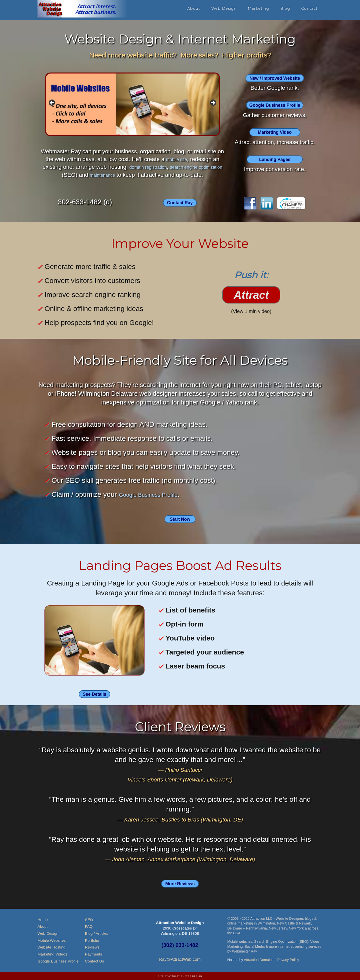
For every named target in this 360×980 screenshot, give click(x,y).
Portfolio (92, 940)
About (42, 926)
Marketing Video (275, 132)
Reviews (92, 947)
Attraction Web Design (185, 976)
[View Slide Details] (132, 104)
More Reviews (180, 883)
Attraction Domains (258, 960)
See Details (94, 694)
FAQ (89, 926)
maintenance (118, 175)
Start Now (180, 519)
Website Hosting (51, 947)
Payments (93, 954)
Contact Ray (180, 202)
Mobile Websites (52, 940)
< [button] (52, 103)
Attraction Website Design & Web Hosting (82, 9)
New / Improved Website (275, 78)
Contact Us (94, 961)
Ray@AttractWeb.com (180, 959)
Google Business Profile (275, 105)
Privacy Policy (288, 960)
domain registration (156, 167)
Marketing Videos (52, 954)
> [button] (213, 103)
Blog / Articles (97, 933)
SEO (89, 920)
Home (43, 920)
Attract (251, 295)
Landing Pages (275, 159)
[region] (132, 104)
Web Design (48, 933)
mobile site (176, 159)
